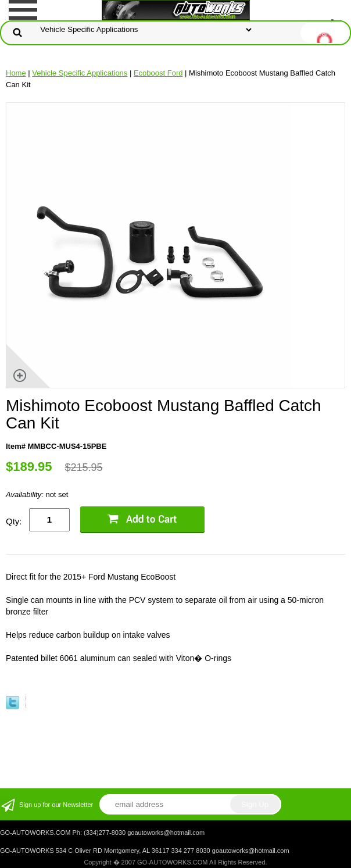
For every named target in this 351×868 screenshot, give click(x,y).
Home (16, 73)
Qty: (14, 521)
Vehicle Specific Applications (80, 73)
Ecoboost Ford (158, 73)
